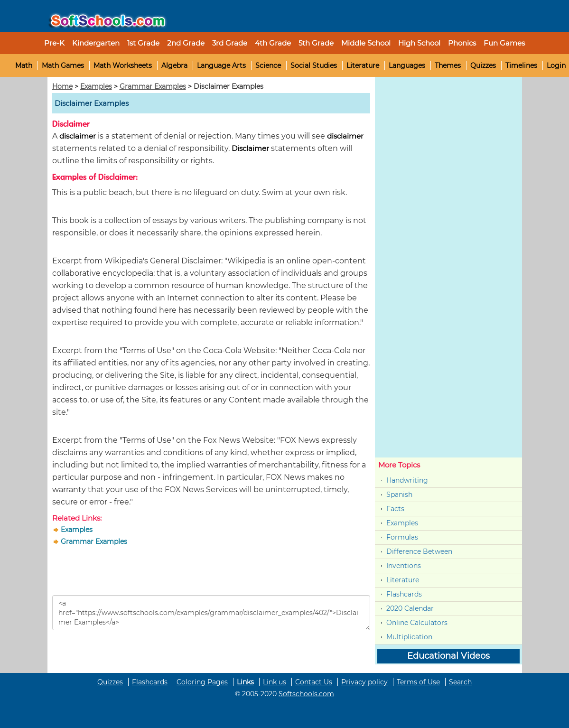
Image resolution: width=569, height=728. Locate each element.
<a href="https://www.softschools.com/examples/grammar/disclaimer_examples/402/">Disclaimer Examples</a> (211, 613)
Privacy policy (364, 682)
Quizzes (483, 65)
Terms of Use (418, 682)
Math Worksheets (123, 65)
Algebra (174, 65)
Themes (448, 65)
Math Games (63, 65)
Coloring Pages (202, 682)
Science (268, 65)
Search (460, 682)
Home (62, 86)
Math (24, 65)
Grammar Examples (153, 86)
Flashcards (404, 594)
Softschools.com (306, 694)
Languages (407, 65)
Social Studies (314, 65)
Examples (96, 86)
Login (556, 65)
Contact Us (314, 682)
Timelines (521, 65)
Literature (363, 65)
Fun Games (504, 43)
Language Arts (221, 65)
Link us (275, 682)
